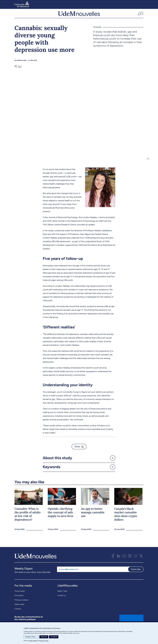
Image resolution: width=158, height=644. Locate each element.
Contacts (18, 614)
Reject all (44, 637)
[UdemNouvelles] (79, 16)
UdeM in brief (19, 610)
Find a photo (19, 601)
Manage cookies (31, 637)
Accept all (54, 637)
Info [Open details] (148, 164)
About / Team (62, 596)
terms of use (44, 641)
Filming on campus (21, 605)
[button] (140, 16)
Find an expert (20, 596)
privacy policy (33, 641)
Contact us (62, 601)
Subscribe (136, 574)
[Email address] (93, 575)
